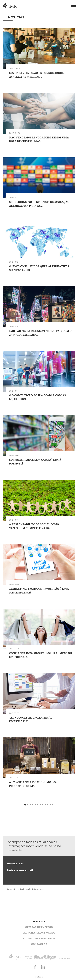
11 (50, 805)
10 (48, 805)
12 (53, 805)
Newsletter (15, 864)
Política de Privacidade (32, 889)
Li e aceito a (25, 889)
